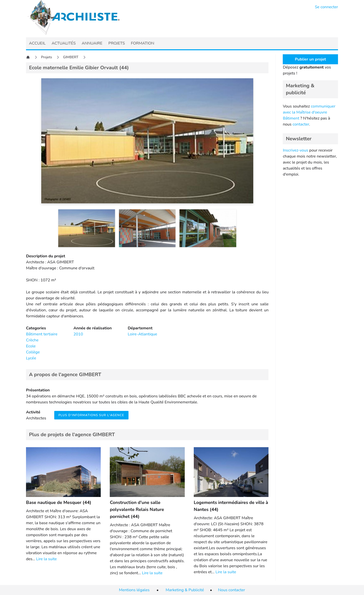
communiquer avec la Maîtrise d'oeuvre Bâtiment (309, 112)
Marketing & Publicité (185, 590)
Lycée (31, 358)
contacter (301, 124)
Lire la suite (46, 559)
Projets (46, 57)
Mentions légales (134, 590)
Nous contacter (231, 590)
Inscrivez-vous (295, 150)
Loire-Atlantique (142, 334)
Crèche (32, 340)
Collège (33, 352)
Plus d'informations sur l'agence (91, 415)
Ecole (31, 346)
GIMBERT (71, 57)
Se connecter (327, 7)
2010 (78, 334)
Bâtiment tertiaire (42, 334)
